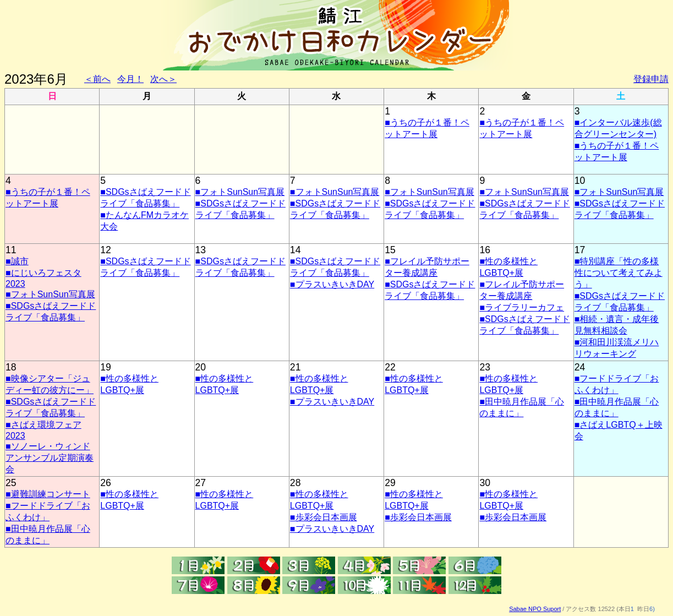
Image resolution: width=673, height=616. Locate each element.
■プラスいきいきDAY (332, 284)
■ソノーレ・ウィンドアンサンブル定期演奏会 (50, 458)
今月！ (130, 79)
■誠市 (17, 261)
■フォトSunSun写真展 (240, 192)
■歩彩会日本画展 (324, 517)
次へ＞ (163, 79)
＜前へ (97, 79)
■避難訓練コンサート (48, 494)
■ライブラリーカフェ (522, 307)
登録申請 (651, 79)
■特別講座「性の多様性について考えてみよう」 (619, 273)
